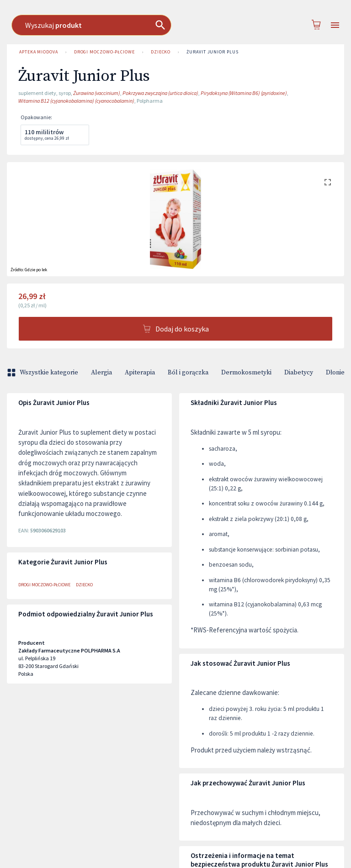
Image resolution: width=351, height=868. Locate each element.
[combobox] (176, 25)
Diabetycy (299, 373)
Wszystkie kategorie (43, 373)
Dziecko (161, 52)
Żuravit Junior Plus (212, 52)
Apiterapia (140, 373)
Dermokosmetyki (246, 373)
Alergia (101, 373)
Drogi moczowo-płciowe (104, 52)
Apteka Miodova (39, 52)
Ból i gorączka (188, 373)
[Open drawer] (335, 25)
